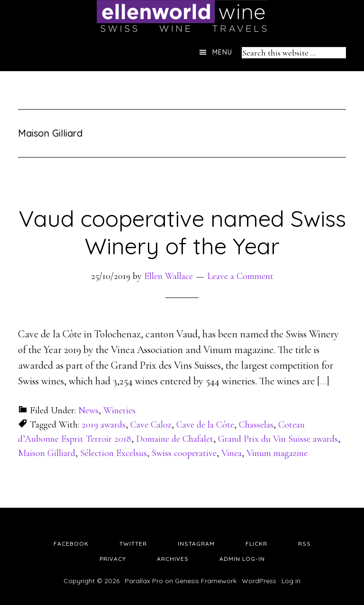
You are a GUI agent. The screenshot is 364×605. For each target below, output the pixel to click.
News (88, 410)
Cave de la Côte (205, 425)
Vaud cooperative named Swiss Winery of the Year (182, 232)
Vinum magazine (277, 453)
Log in (291, 581)
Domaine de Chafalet (175, 439)
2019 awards (104, 425)
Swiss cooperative (184, 453)
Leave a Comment (240, 276)
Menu (222, 52)
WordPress (259, 581)
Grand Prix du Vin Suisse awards (278, 439)
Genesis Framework (206, 581)
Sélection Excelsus (114, 453)
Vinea (232, 453)
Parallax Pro (144, 581)
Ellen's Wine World (182, 17)
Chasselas (256, 425)
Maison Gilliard (47, 453)
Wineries (119, 410)
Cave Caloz (151, 425)
